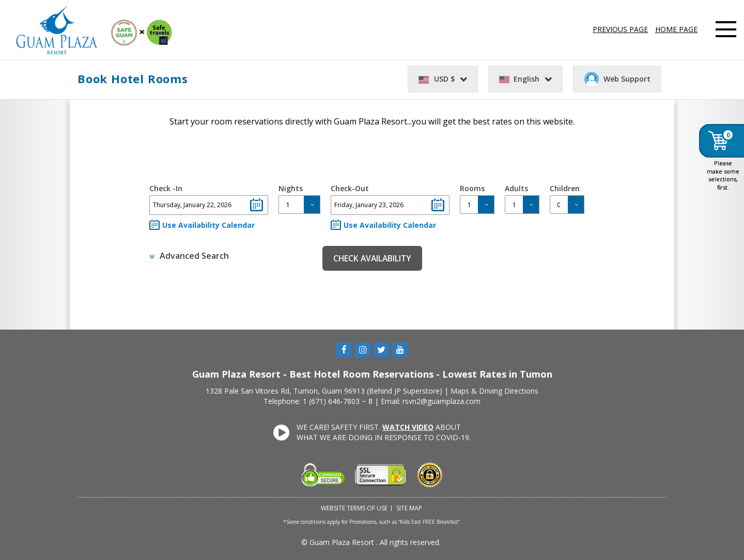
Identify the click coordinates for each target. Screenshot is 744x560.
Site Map (409, 508)
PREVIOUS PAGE (620, 29)
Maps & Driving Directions (494, 391)
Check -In (166, 188)
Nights (291, 188)
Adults (516, 188)
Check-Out (350, 188)
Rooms (472, 188)
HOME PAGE (676, 29)
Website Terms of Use (354, 508)
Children (565, 188)
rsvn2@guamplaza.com (441, 401)
